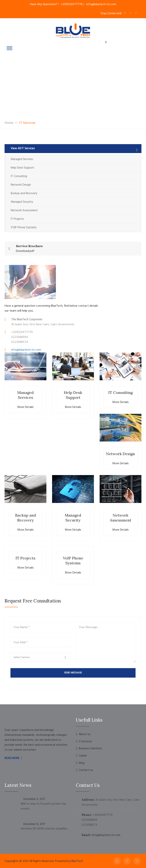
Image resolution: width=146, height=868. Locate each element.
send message (73, 673)
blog (82, 763)
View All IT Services (74, 148)
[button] (40, 657)
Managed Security (22, 202)
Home (9, 123)
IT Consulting (19, 176)
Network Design (21, 185)
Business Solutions (90, 749)
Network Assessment (24, 211)
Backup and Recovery (24, 193)
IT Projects (17, 219)
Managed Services (22, 159)
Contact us (86, 770)
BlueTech (77, 861)
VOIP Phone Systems (24, 228)
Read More (13, 758)
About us (85, 734)
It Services (85, 742)
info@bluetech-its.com (101, 4)
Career (83, 756)
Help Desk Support (22, 168)
